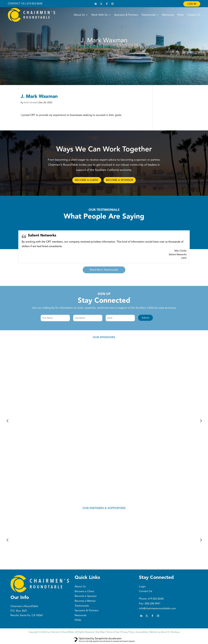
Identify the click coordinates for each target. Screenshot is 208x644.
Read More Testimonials (104, 270)
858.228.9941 (153, 604)
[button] (145, 318)
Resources (168, 15)
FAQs (180, 15)
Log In (192, 4)
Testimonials (148, 15)
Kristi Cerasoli (31, 102)
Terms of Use (113, 632)
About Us (79, 15)
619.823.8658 (156, 599)
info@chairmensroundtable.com (157, 609)
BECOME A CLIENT (86, 180)
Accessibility (142, 632)
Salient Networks (42, 236)
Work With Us (99, 15)
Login (142, 587)
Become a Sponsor (86, 597)
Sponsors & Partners (126, 15)
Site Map (100, 632)
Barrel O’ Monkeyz (170, 632)
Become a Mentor (85, 601)
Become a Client (84, 592)
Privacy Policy (127, 632)
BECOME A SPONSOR (121, 180)
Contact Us (194, 15)
